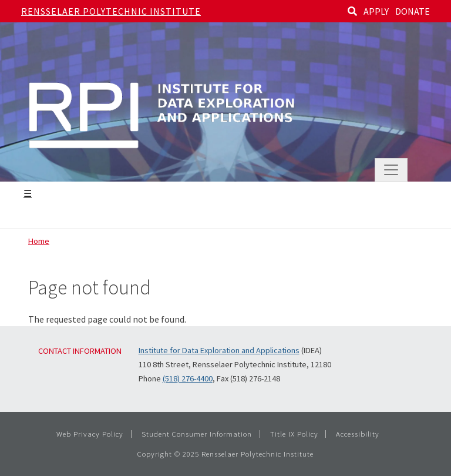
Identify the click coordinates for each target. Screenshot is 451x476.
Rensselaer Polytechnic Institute (111, 11)
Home (39, 241)
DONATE (413, 11)
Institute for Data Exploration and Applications (219, 350)
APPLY (376, 11)
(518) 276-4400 (188, 378)
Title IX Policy (294, 434)
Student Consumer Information (197, 434)
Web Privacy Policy (90, 434)
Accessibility (358, 434)
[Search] (352, 11)
